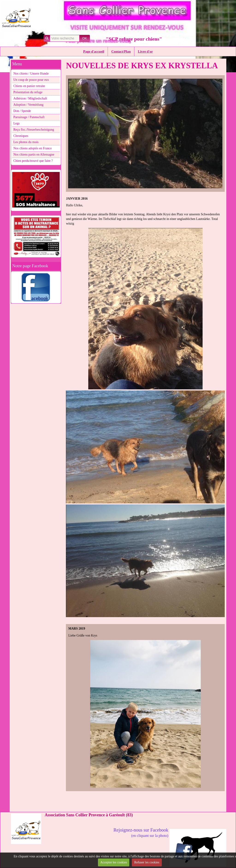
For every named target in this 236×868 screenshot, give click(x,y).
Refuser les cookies (147, 862)
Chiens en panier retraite (29, 86)
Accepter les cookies (114, 862)
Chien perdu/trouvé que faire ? (33, 161)
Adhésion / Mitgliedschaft (30, 98)
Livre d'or (145, 51)
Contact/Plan (121, 51)
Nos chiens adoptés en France (32, 148)
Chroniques (21, 136)
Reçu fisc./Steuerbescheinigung (34, 130)
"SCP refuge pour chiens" (134, 39)
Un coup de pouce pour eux (31, 80)
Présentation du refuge (28, 92)
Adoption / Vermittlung (28, 105)
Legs (16, 123)
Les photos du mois (26, 142)
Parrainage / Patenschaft (29, 117)
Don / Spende (22, 111)
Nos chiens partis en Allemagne (34, 155)
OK (85, 38)
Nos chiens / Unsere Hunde (31, 74)
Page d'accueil (94, 51)
